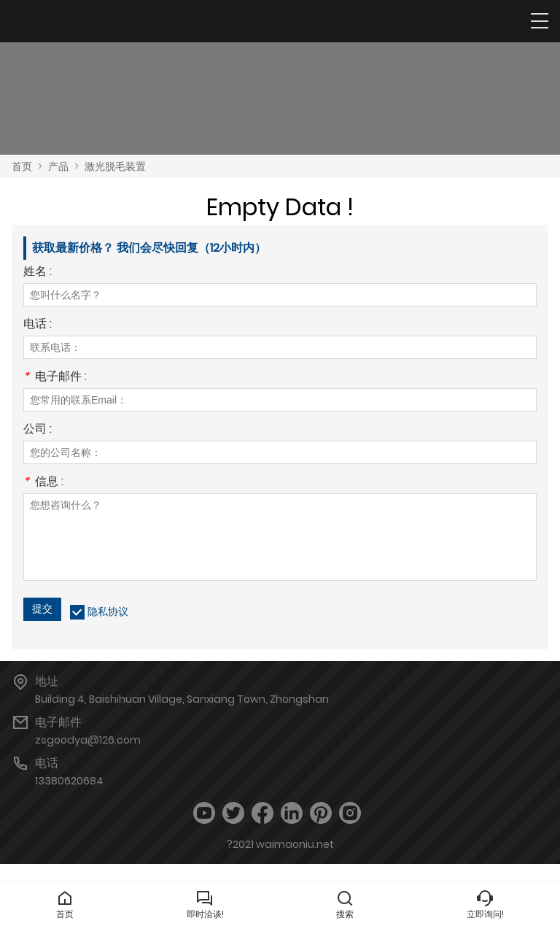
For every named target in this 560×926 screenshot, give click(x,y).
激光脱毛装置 (115, 166)
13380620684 (69, 781)
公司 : (38, 430)
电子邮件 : (55, 378)
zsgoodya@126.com (88, 740)
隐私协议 (108, 611)
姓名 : (38, 273)
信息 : (43, 483)
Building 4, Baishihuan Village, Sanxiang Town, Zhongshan (182, 699)
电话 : (38, 325)
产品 (58, 166)
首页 (22, 166)
